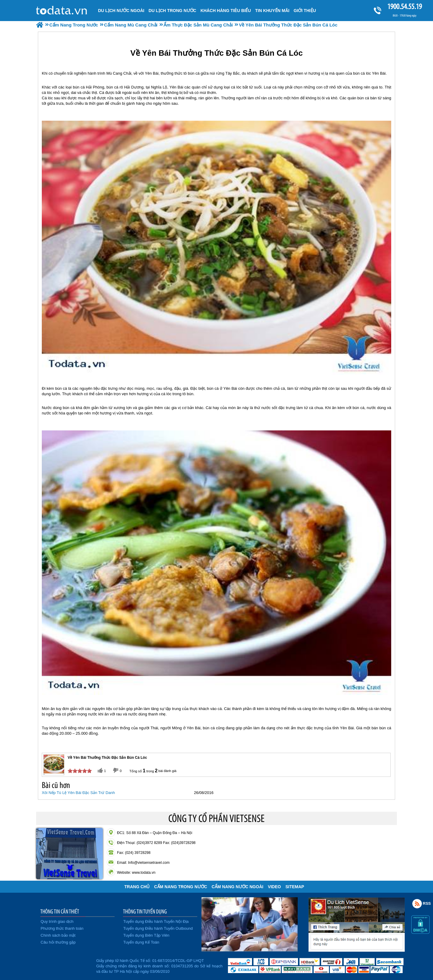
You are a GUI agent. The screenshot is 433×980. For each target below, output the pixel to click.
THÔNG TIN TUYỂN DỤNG (145, 911)
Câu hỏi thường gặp (58, 942)
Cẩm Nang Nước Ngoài (238, 887)
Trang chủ (137, 887)
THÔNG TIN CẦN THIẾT (60, 911)
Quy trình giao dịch (57, 921)
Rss (417, 904)
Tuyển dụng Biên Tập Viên (146, 935)
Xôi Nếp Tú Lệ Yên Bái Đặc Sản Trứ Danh (78, 793)
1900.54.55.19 (404, 6)
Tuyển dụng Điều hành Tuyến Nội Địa (156, 921)
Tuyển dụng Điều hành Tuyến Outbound (158, 928)
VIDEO (275, 887)
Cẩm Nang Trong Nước (180, 887)
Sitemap (295, 887)
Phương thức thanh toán (62, 928)
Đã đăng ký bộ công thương (65, 965)
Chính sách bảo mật (58, 935)
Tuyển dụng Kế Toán (141, 942)
